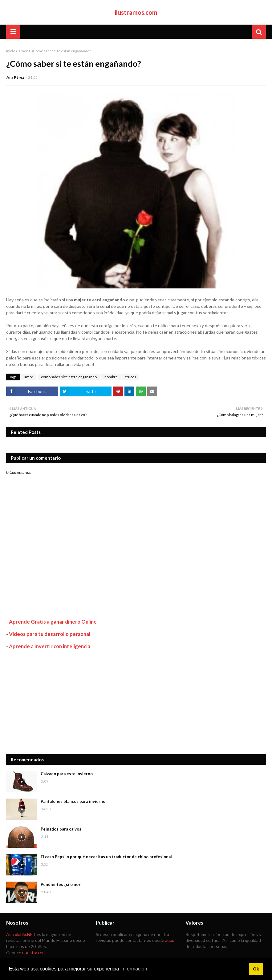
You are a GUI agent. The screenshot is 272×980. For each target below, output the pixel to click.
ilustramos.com (136, 12)
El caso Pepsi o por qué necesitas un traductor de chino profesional (106, 857)
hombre (111, 377)
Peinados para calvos (61, 829)
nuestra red (33, 952)
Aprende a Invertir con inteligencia (50, 646)
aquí (169, 940)
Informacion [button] (134, 969)
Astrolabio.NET (21, 934)
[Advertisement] (136, 702)
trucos (131, 377)
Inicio (11, 51)
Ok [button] (256, 969)
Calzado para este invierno (67, 774)
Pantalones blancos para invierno (73, 801)
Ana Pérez (15, 77)
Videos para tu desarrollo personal (50, 634)
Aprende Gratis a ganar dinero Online (53, 622)
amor (23, 51)
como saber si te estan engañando (69, 377)
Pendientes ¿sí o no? (61, 884)
